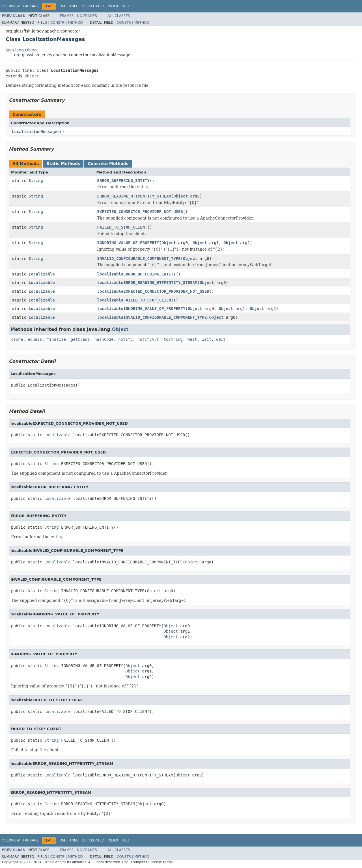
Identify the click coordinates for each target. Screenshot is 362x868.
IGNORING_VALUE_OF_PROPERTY (128, 243)
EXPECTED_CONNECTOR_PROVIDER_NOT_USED (140, 212)
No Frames (87, 16)
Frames (67, 16)
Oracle (49, 862)
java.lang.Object (22, 50)
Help (126, 6)
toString (173, 339)
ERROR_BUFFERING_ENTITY (123, 181)
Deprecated (93, 6)
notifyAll (148, 339)
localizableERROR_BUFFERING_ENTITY (137, 274)
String (36, 181)
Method (75, 23)
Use (63, 6)
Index (113, 6)
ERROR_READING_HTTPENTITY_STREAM (134, 196)
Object (32, 76)
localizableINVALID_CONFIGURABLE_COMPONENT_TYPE (152, 317)
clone (17, 339)
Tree (74, 6)
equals (35, 339)
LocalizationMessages (36, 132)
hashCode (104, 339)
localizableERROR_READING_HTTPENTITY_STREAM (147, 283)
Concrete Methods (108, 164)
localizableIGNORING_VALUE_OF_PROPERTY (141, 309)
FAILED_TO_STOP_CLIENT (122, 227)
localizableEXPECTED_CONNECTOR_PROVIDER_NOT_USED (153, 291)
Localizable (42, 274)
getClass (80, 339)
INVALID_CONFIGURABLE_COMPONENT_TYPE (139, 259)
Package (31, 6)
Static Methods (63, 164)
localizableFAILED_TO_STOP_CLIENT (135, 300)
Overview (11, 6)
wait (192, 339)
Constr (57, 23)
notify (125, 339)
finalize (56, 339)
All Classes (119, 16)
